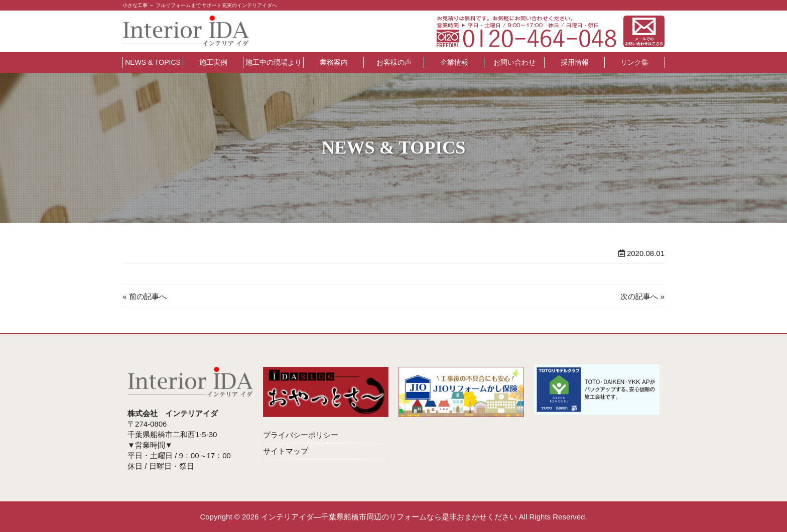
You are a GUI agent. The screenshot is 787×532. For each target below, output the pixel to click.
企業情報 (454, 62)
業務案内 (334, 62)
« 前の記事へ (145, 296)
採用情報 (575, 62)
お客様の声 (394, 62)
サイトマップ (286, 451)
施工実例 (213, 62)
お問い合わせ (514, 62)
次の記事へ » (642, 296)
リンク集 (634, 62)
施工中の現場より (274, 62)
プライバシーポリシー (301, 435)
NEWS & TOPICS (153, 62)
